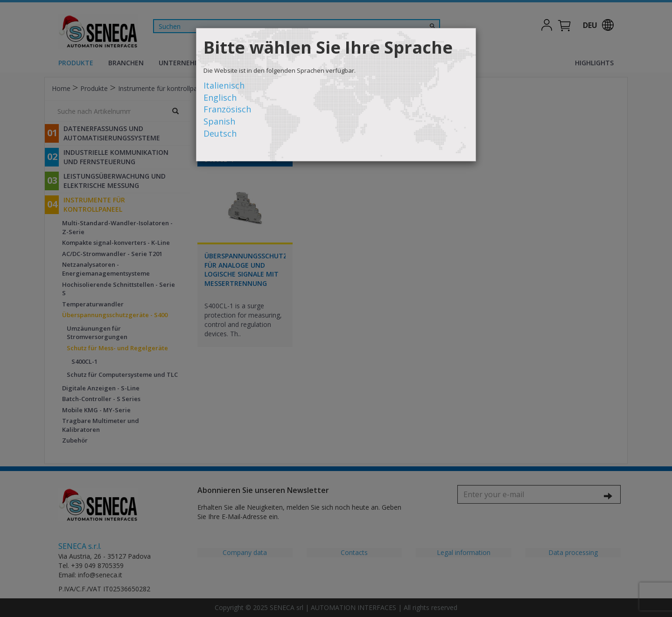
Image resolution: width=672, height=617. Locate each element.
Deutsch (220, 133)
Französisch (227, 109)
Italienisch (224, 85)
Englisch (220, 97)
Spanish (219, 121)
